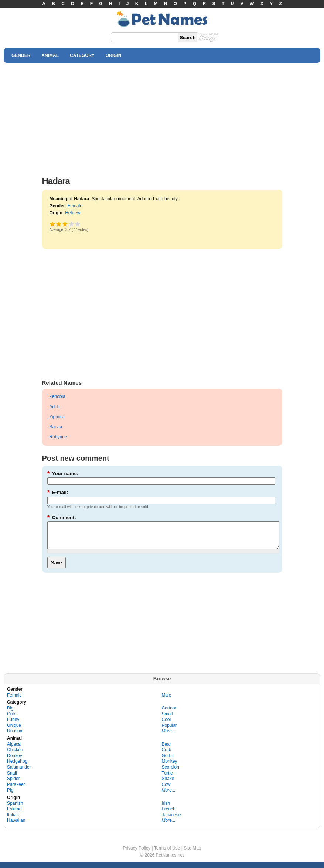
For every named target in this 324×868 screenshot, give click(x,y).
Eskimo (14, 814)
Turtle (167, 779)
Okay (59, 224)
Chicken (15, 755)
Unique (14, 731)
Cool (166, 725)
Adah (55, 407)
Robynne (58, 437)
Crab (167, 755)
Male (167, 701)
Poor (53, 224)
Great (69, 224)
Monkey (170, 767)
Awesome (78, 224)
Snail (12, 779)
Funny (13, 725)
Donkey (15, 761)
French (169, 814)
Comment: (62, 518)
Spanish (15, 809)
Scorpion (170, 773)
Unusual (15, 736)
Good (65, 224)
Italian (13, 820)
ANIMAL (50, 55)
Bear (166, 750)
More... (169, 736)
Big (10, 714)
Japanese (171, 820)
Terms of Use (167, 854)
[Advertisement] (162, 118)
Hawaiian (16, 826)
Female (75, 206)
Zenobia (57, 396)
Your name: (63, 474)
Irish (166, 809)
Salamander (19, 773)
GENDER (21, 55)
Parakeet (16, 790)
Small (167, 719)
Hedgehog (17, 767)
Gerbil (168, 761)
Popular (169, 731)
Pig (10, 796)
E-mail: (58, 492)
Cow (166, 790)
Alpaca (14, 750)
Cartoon (170, 714)
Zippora (57, 417)
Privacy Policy (137, 854)
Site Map (192, 854)
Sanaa (56, 427)
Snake (168, 784)
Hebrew (73, 213)
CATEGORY (82, 55)
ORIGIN (114, 55)
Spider (13, 784)
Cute (12, 719)
